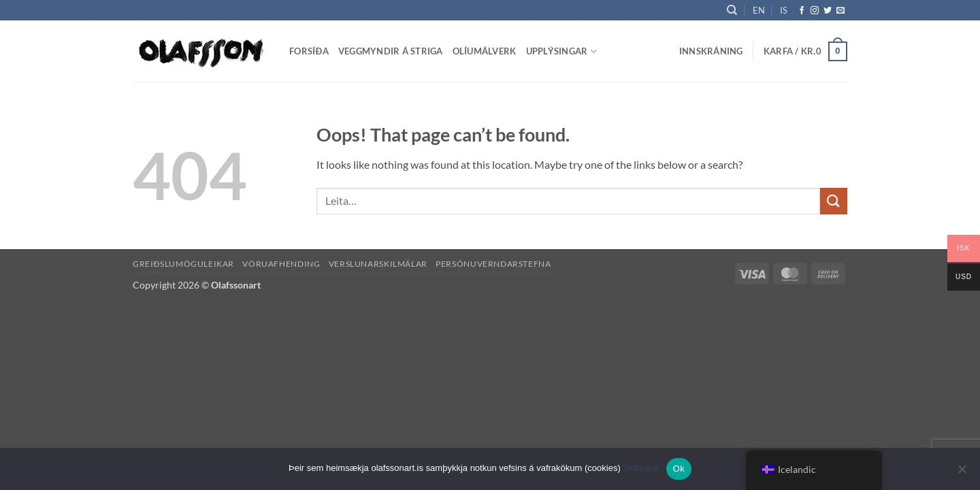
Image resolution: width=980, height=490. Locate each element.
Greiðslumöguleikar (183, 264)
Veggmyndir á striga (391, 51)
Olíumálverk (485, 51)
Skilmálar (641, 468)
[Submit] (834, 201)
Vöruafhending (281, 264)
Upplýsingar (561, 51)
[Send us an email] (840, 11)
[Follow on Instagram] (815, 11)
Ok (679, 469)
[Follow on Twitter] (828, 11)
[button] (711, 51)
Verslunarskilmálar (378, 264)
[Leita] (732, 10)
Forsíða (309, 51)
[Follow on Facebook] (802, 11)
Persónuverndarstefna (493, 264)
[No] (962, 473)
